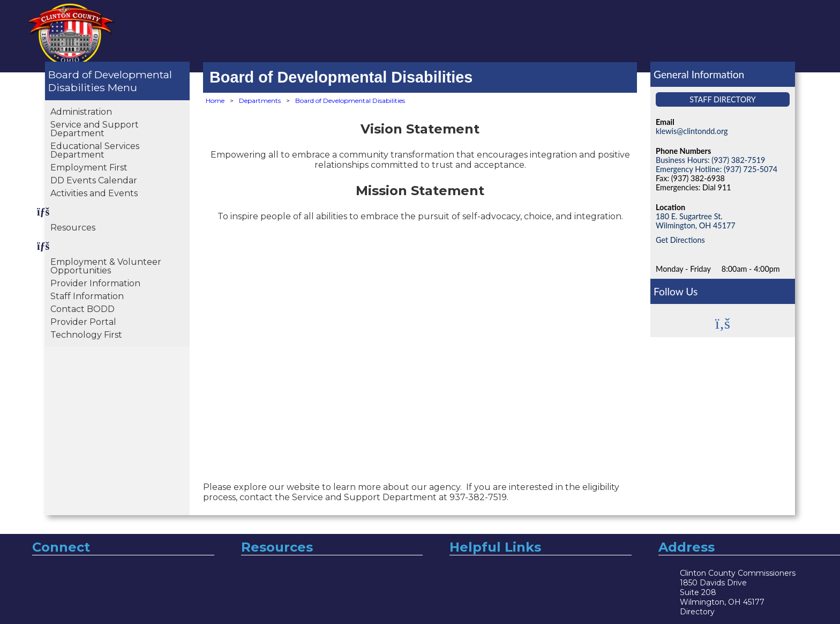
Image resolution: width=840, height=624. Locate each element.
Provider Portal (83, 322)
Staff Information (87, 296)
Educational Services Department (95, 150)
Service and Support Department (95, 129)
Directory (697, 612)
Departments (260, 101)
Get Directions (680, 240)
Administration (81, 112)
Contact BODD (82, 309)
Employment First (89, 168)
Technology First (86, 335)
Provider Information (95, 283)
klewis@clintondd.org (692, 131)
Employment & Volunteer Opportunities (106, 266)
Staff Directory (723, 99)
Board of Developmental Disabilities (110, 81)
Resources (73, 228)
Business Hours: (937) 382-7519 (710, 160)
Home (215, 101)
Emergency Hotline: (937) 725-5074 (717, 169)
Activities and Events (94, 193)
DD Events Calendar (94, 180)
